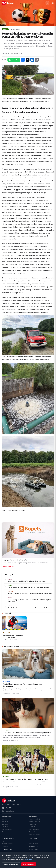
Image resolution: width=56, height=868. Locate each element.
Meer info (28, 860)
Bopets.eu (5, 824)
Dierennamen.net (34, 829)
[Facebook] (3, 808)
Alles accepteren (29, 864)
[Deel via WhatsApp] (14, 60)
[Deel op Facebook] (23, 60)
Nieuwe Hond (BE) (34, 819)
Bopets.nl (5, 822)
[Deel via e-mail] (37, 60)
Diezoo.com (6, 832)
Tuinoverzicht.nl (34, 841)
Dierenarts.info (33, 832)
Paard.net (32, 827)
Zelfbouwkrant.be (34, 834)
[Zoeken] (47, 3)
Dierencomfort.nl (7, 829)
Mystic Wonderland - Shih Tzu (11, 841)
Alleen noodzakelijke (11, 864)
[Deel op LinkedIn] (32, 60)
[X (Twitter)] (7, 808)
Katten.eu (5, 846)
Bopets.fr (5, 827)
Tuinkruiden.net (34, 844)
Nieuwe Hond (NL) (34, 822)
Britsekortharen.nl (7, 844)
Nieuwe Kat (32, 824)
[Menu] (53, 3)
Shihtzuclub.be (33, 850)
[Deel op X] (28, 60)
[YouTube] (10, 808)
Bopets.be (5, 819)
